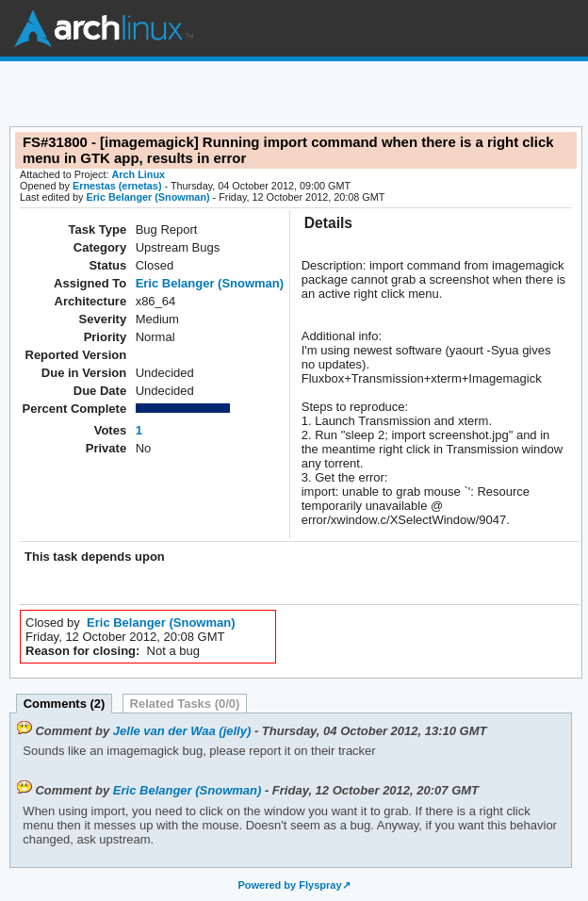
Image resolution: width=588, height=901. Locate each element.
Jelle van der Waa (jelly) (182, 731)
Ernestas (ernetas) (117, 186)
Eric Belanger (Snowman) (147, 197)
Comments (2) (65, 704)
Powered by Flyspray (289, 885)
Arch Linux (104, 28)
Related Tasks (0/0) (185, 704)
